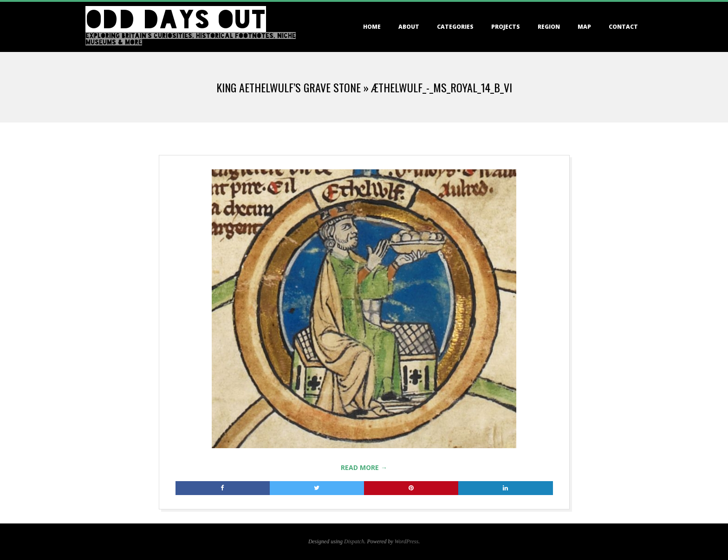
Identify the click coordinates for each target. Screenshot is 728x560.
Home (372, 27)
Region (549, 27)
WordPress (406, 541)
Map (584, 27)
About (409, 27)
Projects (506, 27)
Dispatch (354, 541)
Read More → (364, 467)
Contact (623, 27)
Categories (455, 27)
